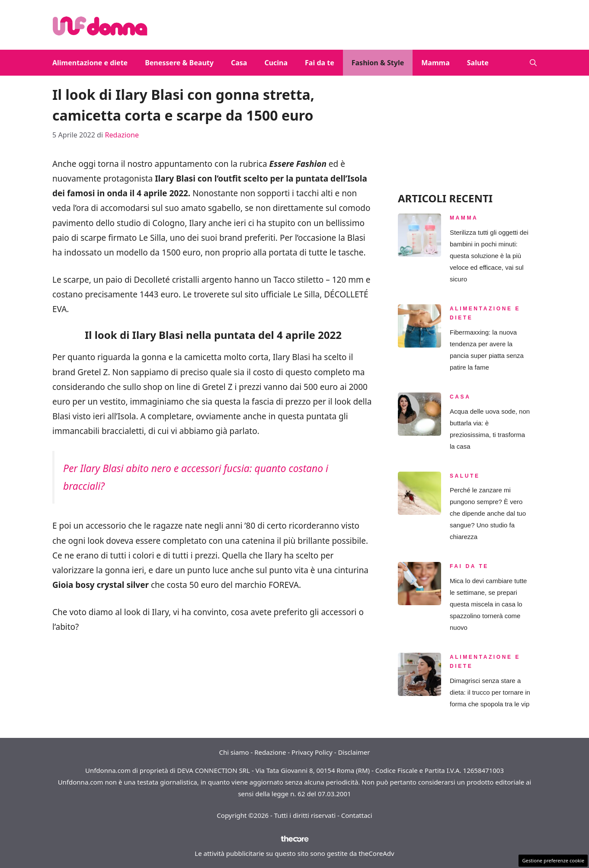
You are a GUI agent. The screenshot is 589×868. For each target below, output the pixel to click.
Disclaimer (354, 752)
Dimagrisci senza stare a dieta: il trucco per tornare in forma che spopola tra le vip (490, 692)
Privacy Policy (312, 752)
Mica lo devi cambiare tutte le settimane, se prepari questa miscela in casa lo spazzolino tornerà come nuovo (488, 604)
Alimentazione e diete (90, 63)
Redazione (270, 752)
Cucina (276, 63)
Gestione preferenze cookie (553, 860)
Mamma (435, 63)
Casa (239, 63)
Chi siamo (234, 752)
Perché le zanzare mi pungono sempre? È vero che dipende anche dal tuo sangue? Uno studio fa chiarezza (488, 513)
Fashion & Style (378, 63)
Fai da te (320, 63)
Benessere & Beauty (179, 63)
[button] (533, 63)
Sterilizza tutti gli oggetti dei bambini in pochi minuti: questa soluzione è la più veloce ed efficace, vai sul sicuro (489, 256)
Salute (478, 63)
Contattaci (357, 815)
